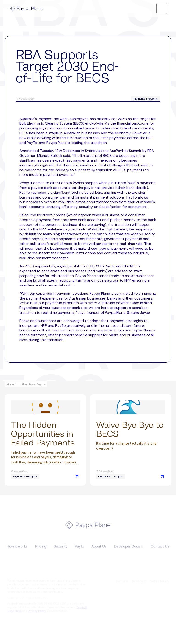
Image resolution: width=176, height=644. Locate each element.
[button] (162, 8)
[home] (26, 8)
